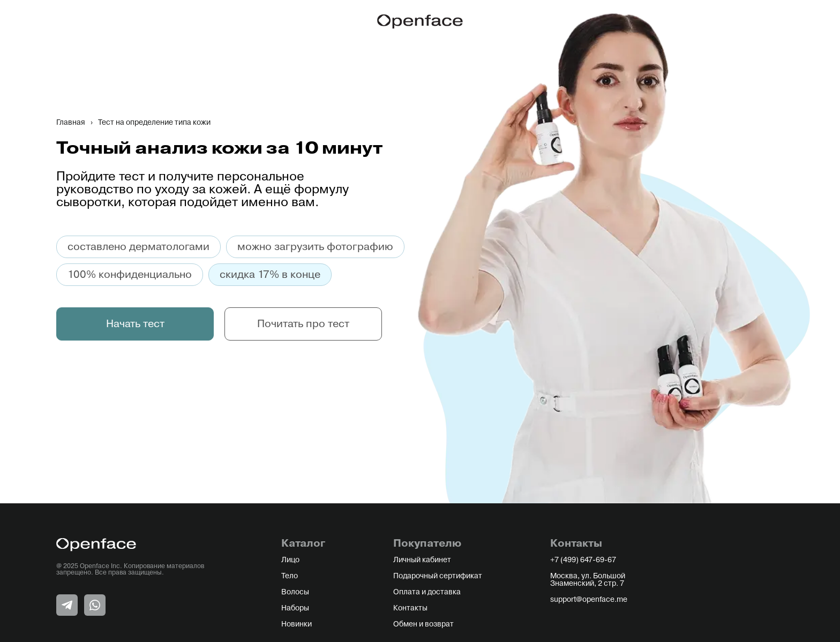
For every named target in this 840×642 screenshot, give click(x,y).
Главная (71, 123)
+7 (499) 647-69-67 (583, 560)
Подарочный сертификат (438, 576)
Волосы (295, 592)
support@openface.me (589, 600)
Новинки (297, 624)
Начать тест (135, 324)
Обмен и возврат (423, 624)
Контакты (410, 608)
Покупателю (427, 543)
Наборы (295, 608)
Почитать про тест (303, 324)
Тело (290, 576)
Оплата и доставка (427, 592)
